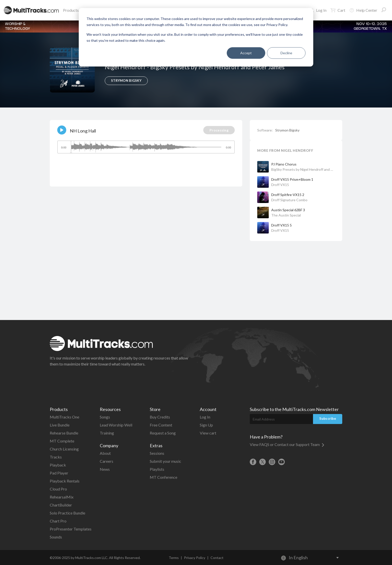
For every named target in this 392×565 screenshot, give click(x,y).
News (105, 469)
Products (72, 10)
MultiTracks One (64, 417)
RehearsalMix (62, 497)
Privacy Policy (195, 558)
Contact (217, 558)
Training (107, 433)
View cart (208, 433)
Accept (246, 53)
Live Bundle (60, 425)
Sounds (56, 537)
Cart (338, 10)
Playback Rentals (65, 481)
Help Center (363, 10)
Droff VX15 (280, 185)
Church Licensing (64, 449)
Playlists (157, 469)
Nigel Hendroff (126, 67)
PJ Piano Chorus (284, 164)
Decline (286, 53)
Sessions (157, 453)
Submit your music (165, 461)
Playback (58, 465)
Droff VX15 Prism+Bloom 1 (292, 179)
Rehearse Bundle (64, 433)
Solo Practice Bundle (67, 513)
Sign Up (206, 425)
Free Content (161, 425)
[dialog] (196, 37)
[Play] (62, 130)
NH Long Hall (83, 131)
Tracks (56, 457)
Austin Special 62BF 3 (288, 210)
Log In (318, 10)
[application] (146, 149)
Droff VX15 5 (281, 225)
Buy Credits (160, 417)
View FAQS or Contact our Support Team (287, 444)
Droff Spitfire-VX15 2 (288, 195)
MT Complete (62, 441)
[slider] (146, 147)
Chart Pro (58, 521)
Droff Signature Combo (289, 200)
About (105, 453)
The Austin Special (286, 215)
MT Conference (163, 477)
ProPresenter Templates (71, 529)
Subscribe (328, 418)
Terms (174, 558)
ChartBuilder (61, 505)
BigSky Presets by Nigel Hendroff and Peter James (217, 67)
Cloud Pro (58, 489)
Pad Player (59, 473)
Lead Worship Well (116, 425)
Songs (105, 417)
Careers (106, 461)
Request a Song (163, 433)
